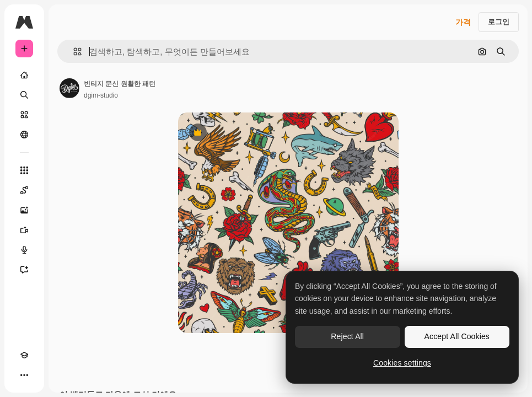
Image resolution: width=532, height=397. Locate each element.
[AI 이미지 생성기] (24, 210)
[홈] (24, 75)
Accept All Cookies (457, 336)
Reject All (347, 336)
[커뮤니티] (24, 135)
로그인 (499, 22)
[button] (73, 52)
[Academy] (24, 355)
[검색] (24, 95)
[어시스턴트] (24, 270)
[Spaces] (24, 190)
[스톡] (24, 115)
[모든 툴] (24, 170)
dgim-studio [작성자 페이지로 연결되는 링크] (101, 95)
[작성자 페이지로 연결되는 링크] (69, 88)
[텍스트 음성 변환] (24, 250)
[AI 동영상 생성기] (24, 230)
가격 (463, 22)
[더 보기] (24, 375)
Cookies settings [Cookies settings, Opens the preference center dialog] (402, 363)
